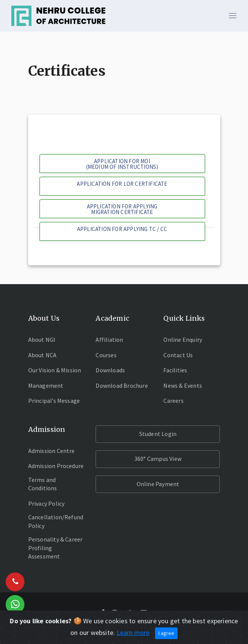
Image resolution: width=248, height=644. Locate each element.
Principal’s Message (54, 401)
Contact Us (178, 355)
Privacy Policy (46, 503)
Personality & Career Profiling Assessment (56, 548)
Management (46, 385)
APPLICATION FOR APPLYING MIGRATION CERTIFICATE (122, 209)
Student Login (158, 434)
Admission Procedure (56, 466)
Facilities (175, 370)
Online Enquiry (183, 340)
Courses (106, 355)
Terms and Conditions (43, 484)
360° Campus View (158, 459)
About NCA (43, 355)
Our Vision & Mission (55, 370)
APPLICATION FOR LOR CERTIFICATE (122, 184)
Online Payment (158, 484)
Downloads (110, 370)
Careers (173, 401)
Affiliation (109, 340)
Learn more (133, 633)
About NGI (42, 340)
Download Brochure (122, 385)
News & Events (183, 385)
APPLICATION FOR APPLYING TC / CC (122, 229)
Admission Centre (52, 451)
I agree (166, 633)
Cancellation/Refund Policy (56, 521)
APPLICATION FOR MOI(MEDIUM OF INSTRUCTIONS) (122, 164)
